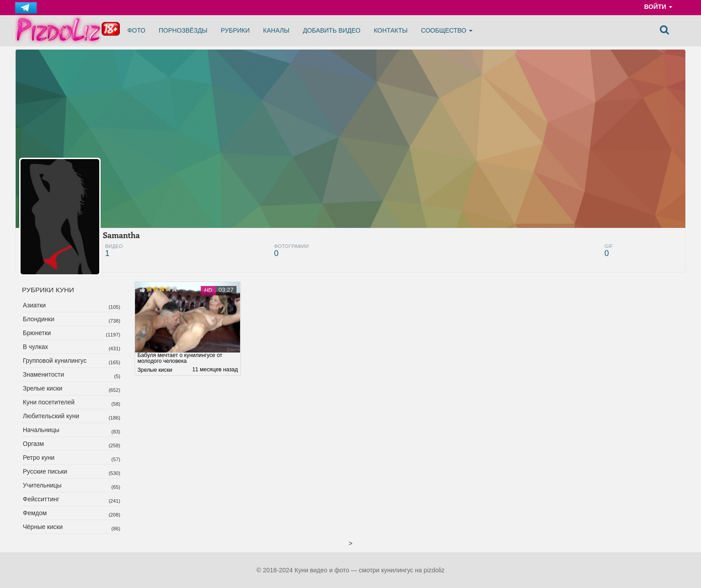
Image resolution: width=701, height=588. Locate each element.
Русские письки (45, 471)
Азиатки (34, 305)
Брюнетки (37, 333)
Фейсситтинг (41, 499)
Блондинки (39, 319)
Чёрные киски (43, 527)
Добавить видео (331, 30)
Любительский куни (51, 416)
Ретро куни (39, 458)
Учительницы (42, 485)
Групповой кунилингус (55, 361)
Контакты (391, 30)
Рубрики (235, 30)
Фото (136, 30)
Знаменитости (43, 374)
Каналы (277, 30)
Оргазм (33, 444)
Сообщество (447, 30)
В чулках (36, 347)
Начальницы (41, 430)
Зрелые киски (42, 388)
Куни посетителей (49, 402)
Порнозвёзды (183, 30)
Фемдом (35, 513)
